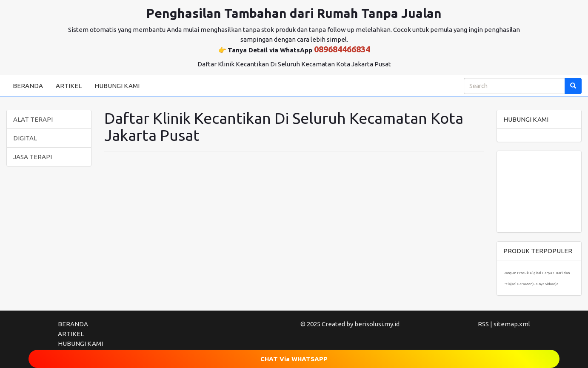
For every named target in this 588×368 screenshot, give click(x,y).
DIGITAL (25, 138)
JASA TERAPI (33, 157)
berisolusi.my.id (377, 324)
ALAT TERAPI (33, 119)
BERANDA (28, 86)
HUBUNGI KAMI (117, 86)
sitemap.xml (512, 324)
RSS (483, 324)
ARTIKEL (69, 86)
